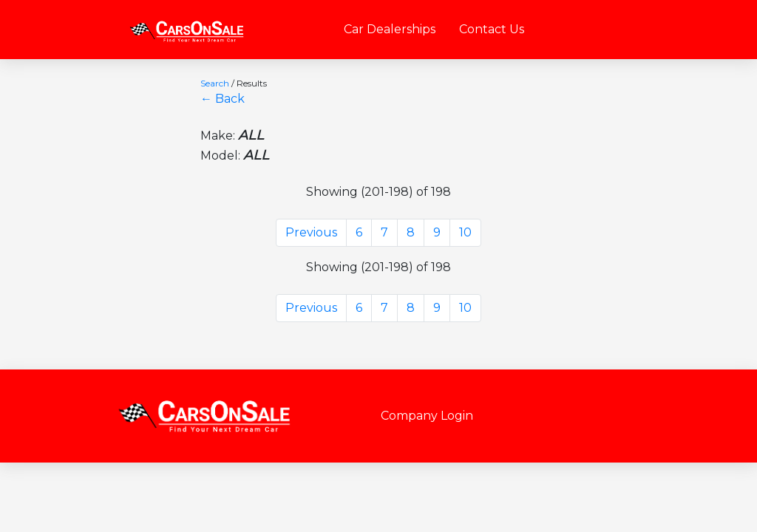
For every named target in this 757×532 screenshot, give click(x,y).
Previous (311, 232)
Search (215, 83)
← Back (223, 99)
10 (465, 232)
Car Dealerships (390, 29)
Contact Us (492, 29)
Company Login (427, 416)
